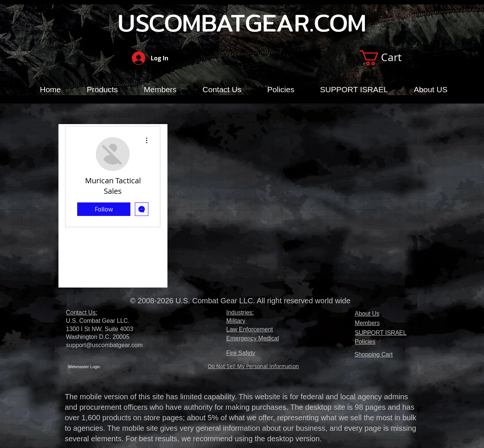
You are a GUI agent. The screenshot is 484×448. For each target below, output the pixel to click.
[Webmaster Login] (84, 367)
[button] (389, 58)
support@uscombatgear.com (104, 345)
